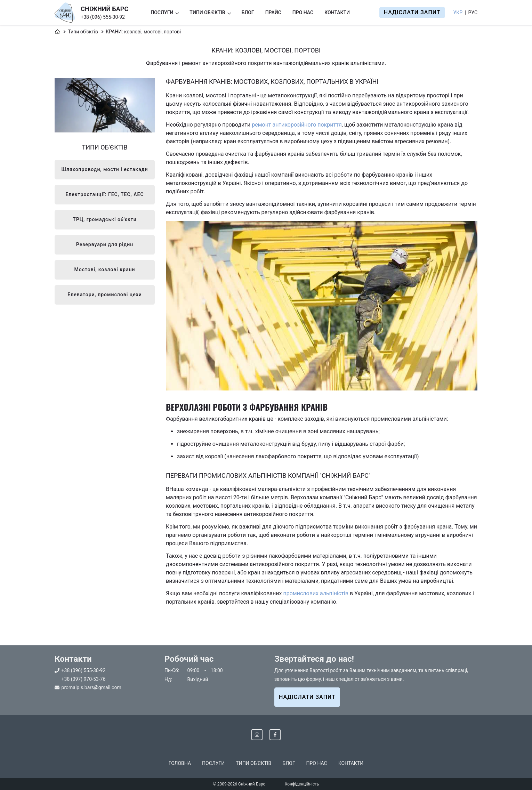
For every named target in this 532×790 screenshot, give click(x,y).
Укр (458, 13)
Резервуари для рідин (105, 244)
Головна (180, 763)
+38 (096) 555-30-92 (103, 17)
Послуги (162, 13)
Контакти (337, 13)
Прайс (273, 13)
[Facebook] (275, 735)
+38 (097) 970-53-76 (84, 679)
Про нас (303, 13)
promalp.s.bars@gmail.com (91, 687)
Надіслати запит (412, 12)
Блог (248, 13)
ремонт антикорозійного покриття (297, 125)
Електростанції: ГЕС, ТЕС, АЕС (104, 194)
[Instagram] (257, 735)
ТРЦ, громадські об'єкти (105, 219)
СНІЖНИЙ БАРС (104, 9)
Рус (473, 13)
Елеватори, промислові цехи (104, 295)
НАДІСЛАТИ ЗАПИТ (307, 697)
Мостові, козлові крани (105, 269)
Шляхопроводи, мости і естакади (105, 169)
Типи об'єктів (207, 13)
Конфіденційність (302, 784)
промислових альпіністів (316, 593)
